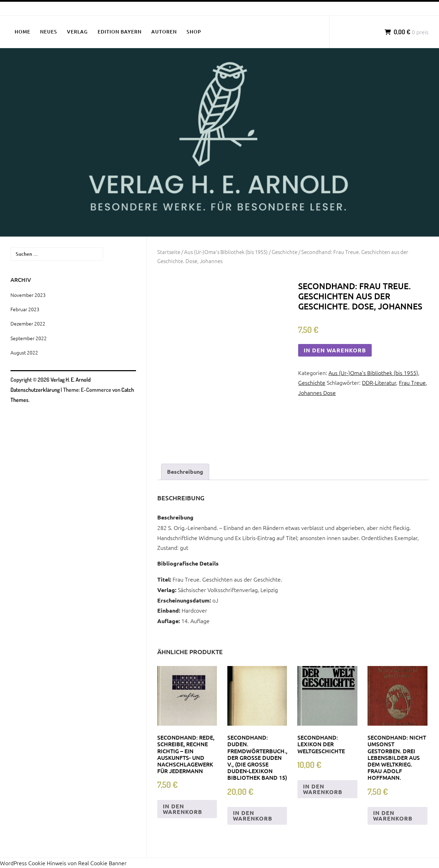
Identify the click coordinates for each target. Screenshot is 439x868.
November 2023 (28, 295)
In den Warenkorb (335, 350)
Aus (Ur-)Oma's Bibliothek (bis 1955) (226, 252)
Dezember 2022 (28, 323)
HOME (22, 32)
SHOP (194, 32)
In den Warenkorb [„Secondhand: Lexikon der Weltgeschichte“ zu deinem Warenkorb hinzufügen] (323, 789)
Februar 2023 (25, 309)
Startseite (169, 252)
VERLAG (77, 32)
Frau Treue (412, 382)
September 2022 (29, 338)
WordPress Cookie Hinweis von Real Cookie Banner (63, 863)
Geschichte (285, 252)
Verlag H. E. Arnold (71, 380)
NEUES (49, 32)
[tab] (185, 472)
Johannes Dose (317, 392)
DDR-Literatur (379, 382)
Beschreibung (185, 472)
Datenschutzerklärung (35, 390)
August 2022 (24, 352)
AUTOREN (164, 32)
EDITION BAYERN (120, 32)
